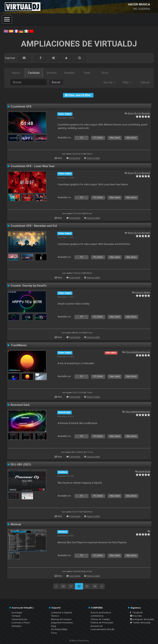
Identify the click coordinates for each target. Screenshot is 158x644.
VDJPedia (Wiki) (59, 629)
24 (95, 586)
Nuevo (16, 73)
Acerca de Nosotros (101, 613)
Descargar (17, 613)
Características (19, 619)
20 (63, 586)
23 (87, 586)
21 (71, 586)
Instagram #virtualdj (142, 619)
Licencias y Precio (21, 623)
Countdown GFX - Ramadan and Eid (34, 226)
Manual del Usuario (61, 619)
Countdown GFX (21, 107)
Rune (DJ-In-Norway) (139, 113)
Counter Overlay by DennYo (29, 286)
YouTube (136, 616)
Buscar (56, 82)
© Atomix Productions (79, 641)
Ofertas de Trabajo (100, 619)
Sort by (109, 82)
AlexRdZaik (144, 471)
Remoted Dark (20, 405)
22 (79, 586)
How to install (93, 158)
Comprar (16, 616)
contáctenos (97, 616)
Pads (87, 73)
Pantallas (16, 626)
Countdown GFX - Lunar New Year (33, 166)
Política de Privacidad (102, 623)
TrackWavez (19, 345)
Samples (69, 73)
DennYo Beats (143, 292)
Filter (127, 82)
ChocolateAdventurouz (138, 352)
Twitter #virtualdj (140, 623)
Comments (75, 158)
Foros (54, 633)
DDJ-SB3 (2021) (21, 465)
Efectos (52, 73)
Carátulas (34, 73)
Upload (145, 82)
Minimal (16, 524)
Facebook (136, 613)
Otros (105, 73)
